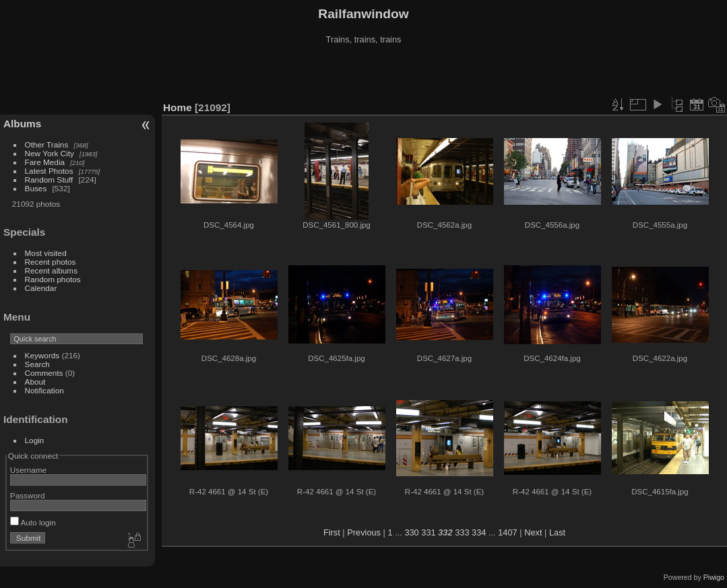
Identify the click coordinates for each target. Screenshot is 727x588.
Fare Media (45, 162)
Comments (44, 373)
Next (533, 532)
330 (411, 532)
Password (28, 495)
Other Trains (47, 144)
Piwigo (714, 577)
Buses (36, 188)
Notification (44, 390)
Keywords (42, 355)
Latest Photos (49, 171)
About (35, 382)
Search (37, 364)
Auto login (33, 522)
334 (479, 532)
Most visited (46, 253)
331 (428, 532)
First (332, 532)
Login (35, 440)
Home (178, 107)
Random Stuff (49, 179)
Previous (364, 532)
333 (462, 532)
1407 (507, 532)
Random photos (53, 279)
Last (557, 532)
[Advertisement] (364, 73)
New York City (50, 153)
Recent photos (51, 262)
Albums (22, 124)
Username (28, 470)
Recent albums (51, 270)
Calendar (41, 288)
